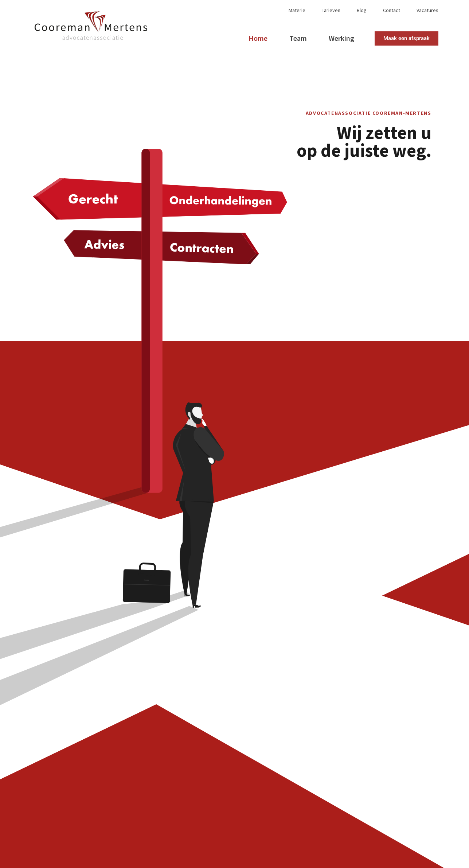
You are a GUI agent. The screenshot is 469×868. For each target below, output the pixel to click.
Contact (392, 10)
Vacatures (427, 10)
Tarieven (331, 10)
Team (298, 38)
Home (258, 38)
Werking (341, 38)
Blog (362, 10)
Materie (297, 10)
